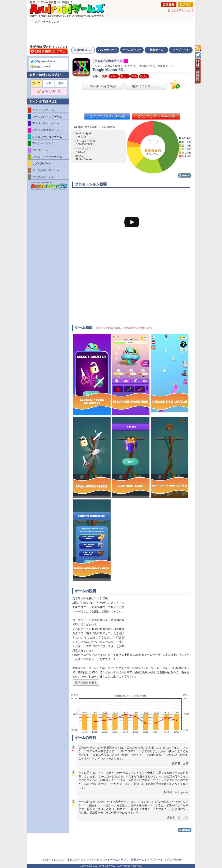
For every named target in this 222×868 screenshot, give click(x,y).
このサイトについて (182, 10)
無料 (61, 83)
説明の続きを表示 (86, 682)
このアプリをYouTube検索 (156, 116)
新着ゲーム (156, 50)
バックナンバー (108, 50)
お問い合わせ (173, 860)
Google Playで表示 (103, 86)
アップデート (181, 50)
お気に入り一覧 (50, 91)
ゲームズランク (132, 50)
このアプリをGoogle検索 (107, 116)
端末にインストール (146, 86)
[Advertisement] (111, 33)
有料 (49, 83)
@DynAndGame (43, 61)
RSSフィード (41, 67)
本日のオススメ (83, 50)
